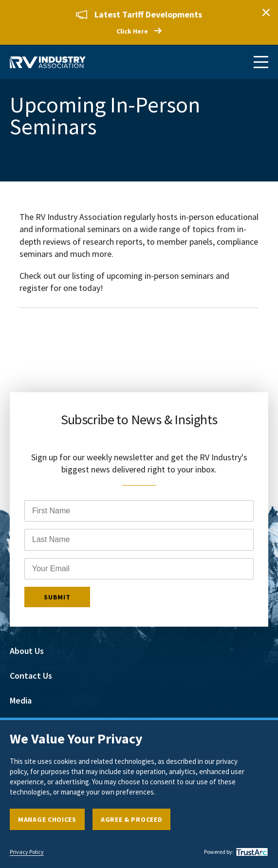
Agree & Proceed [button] (132, 819)
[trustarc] (251, 852)
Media (21, 701)
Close (266, 12)
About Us (27, 651)
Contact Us (31, 676)
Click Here (132, 31)
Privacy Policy (27, 852)
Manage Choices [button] (47, 819)
